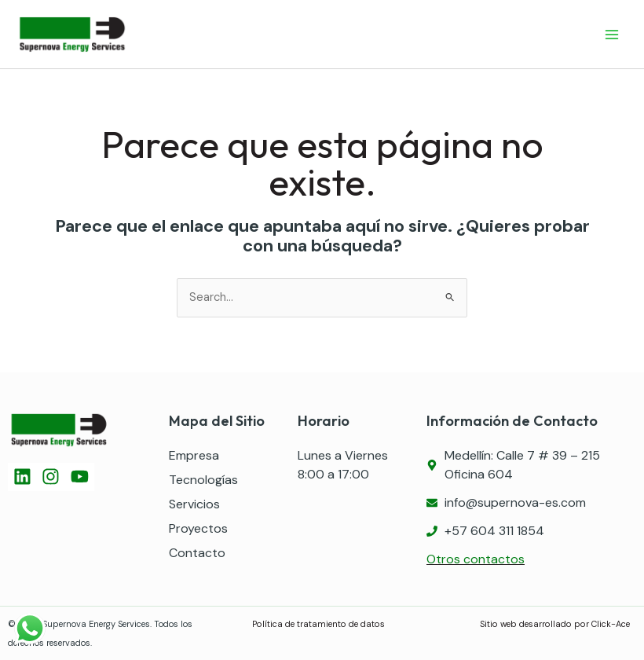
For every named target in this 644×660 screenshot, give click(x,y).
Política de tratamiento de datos (319, 624)
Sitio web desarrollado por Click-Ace (556, 624)
